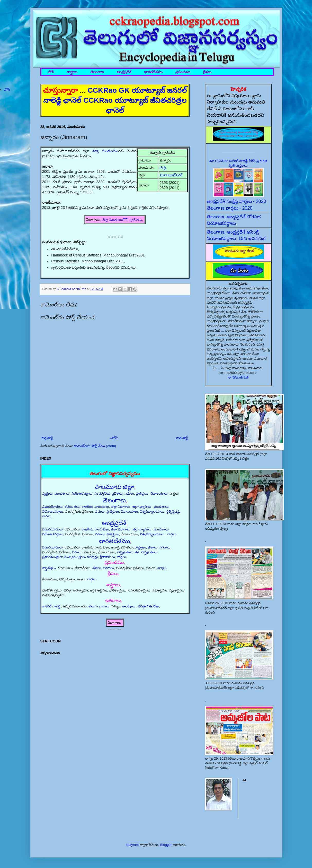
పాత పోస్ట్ (182, 438)
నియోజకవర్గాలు (82, 493)
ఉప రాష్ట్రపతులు (146, 552)
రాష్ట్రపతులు (125, 552)
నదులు (129, 493)
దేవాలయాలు (159, 493)
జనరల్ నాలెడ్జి (52, 606)
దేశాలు (97, 568)
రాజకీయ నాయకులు (95, 507)
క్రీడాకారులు (108, 557)
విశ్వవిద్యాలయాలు (152, 512)
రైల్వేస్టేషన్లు (173, 512)
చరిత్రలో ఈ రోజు (148, 606)
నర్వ (163, 168)
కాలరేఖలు (129, 606)
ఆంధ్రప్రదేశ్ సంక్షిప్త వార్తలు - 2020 (237, 201)
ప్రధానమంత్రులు (53, 557)
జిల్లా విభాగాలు (121, 507)
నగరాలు (165, 547)
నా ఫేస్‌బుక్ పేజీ (238, 377)
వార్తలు (47, 516)
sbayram (132, 845)
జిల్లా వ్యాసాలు (142, 507)
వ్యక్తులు (47, 493)
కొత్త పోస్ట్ (47, 438)
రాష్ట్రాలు (140, 547)
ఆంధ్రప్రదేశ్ (124, 72)
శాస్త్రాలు (72, 72)
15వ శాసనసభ (252, 238)
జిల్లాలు (153, 547)
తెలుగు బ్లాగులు (99, 606)
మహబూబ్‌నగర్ (171, 175)
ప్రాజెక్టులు (142, 493)
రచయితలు (72, 507)
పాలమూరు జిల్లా (114, 487)
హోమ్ (114, 438)
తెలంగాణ (97, 72)
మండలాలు (62, 493)
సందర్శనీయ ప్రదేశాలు (109, 493)
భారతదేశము (153, 72)
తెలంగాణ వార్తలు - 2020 (230, 208)
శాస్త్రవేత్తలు (49, 568)
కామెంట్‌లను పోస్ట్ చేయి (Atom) (95, 446)
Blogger (166, 845)
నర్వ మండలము (105, 151)
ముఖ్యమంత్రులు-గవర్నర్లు (81, 557)
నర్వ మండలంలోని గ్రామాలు (122, 220)
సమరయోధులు (52, 507)
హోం (51, 72)
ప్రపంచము (183, 72)
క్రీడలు (207, 72)
